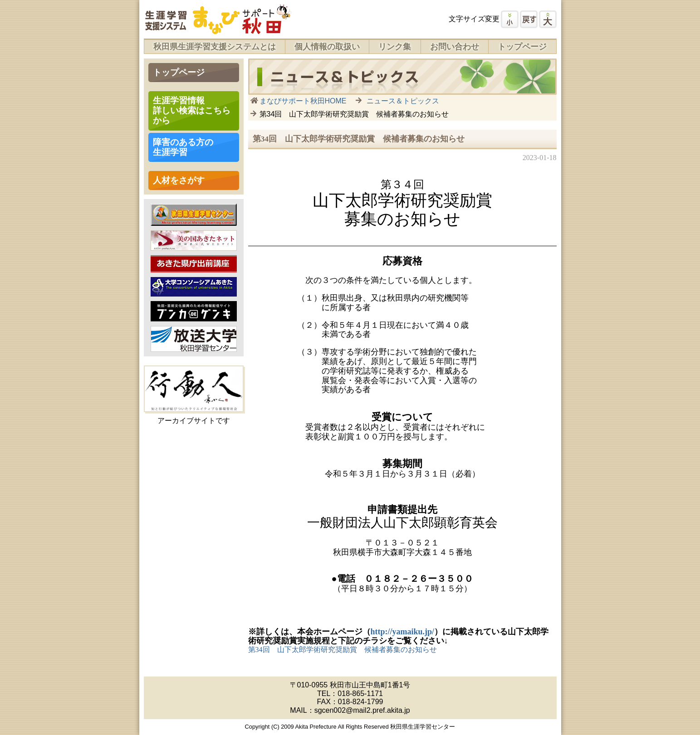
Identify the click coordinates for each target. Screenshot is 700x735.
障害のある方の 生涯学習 (183, 147)
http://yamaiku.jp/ (403, 632)
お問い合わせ (455, 47)
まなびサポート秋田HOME (303, 101)
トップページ (522, 47)
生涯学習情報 (192, 110)
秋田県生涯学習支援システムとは (215, 47)
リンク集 (395, 47)
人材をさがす (179, 180)
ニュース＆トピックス (403, 101)
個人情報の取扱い (327, 47)
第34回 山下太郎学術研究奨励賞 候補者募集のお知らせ (343, 650)
